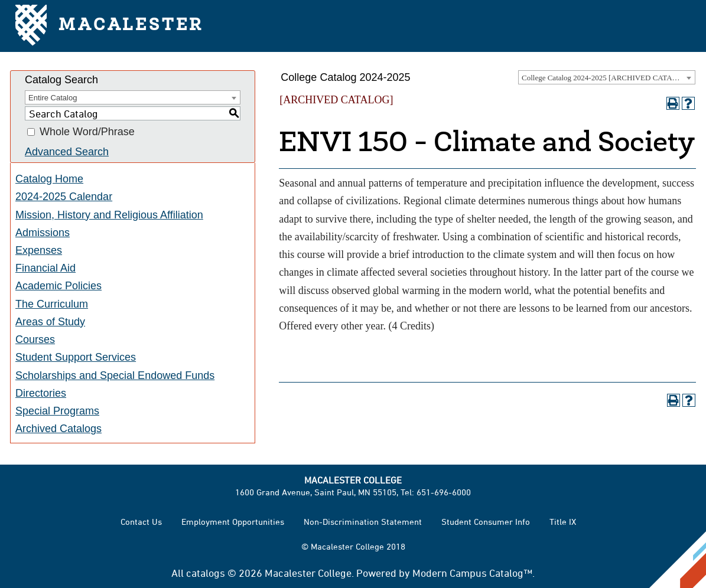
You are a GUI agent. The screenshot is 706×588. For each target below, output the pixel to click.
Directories (41, 393)
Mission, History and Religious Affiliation (109, 215)
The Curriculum (52, 304)
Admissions (43, 233)
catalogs (206, 573)
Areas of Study (50, 322)
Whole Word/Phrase (87, 132)
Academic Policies (58, 286)
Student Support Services (76, 357)
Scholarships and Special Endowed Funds (115, 375)
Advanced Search (67, 152)
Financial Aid (45, 268)
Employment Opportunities (233, 522)
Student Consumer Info (486, 522)
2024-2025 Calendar (64, 197)
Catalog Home (49, 179)
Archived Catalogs (58, 429)
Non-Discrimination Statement (363, 522)
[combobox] (607, 77)
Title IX (563, 522)
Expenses (39, 250)
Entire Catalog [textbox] (53, 98)
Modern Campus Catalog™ (472, 573)
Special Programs (57, 411)
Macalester (110, 26)
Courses (35, 339)
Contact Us (141, 522)
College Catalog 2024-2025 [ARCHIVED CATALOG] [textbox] (606, 78)
